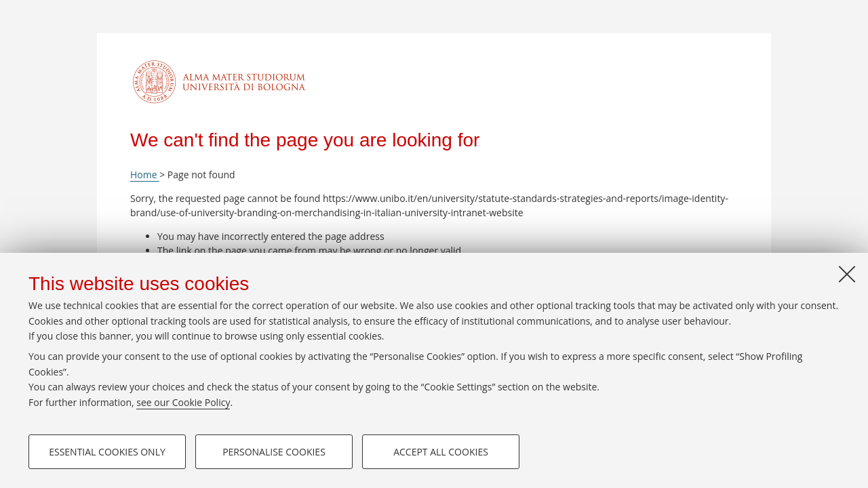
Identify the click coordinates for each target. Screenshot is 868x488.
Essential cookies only (107, 452)
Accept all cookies (441, 452)
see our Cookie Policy (183, 402)
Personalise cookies (274, 452)
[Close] (847, 274)
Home (145, 175)
